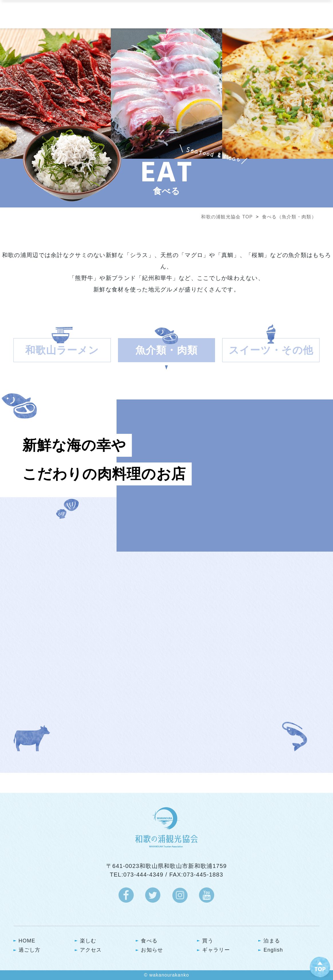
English (273, 950)
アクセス (91, 950)
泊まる (272, 941)
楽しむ (88, 941)
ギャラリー (216, 950)
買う (208, 941)
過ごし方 (30, 950)
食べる (149, 941)
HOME (27, 941)
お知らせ (152, 950)
